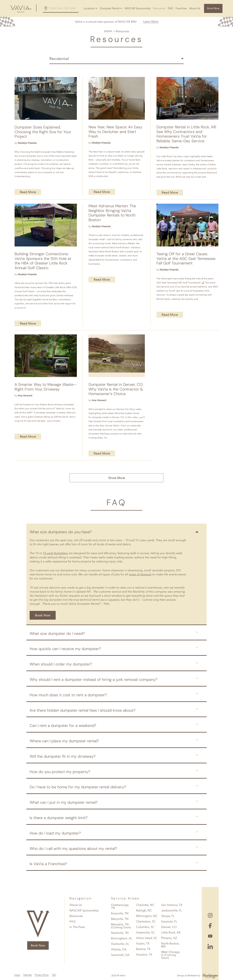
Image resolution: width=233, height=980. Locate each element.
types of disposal (140, 574)
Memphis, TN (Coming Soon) (121, 926)
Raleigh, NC (144, 910)
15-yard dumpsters (55, 553)
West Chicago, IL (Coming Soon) (171, 955)
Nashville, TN (120, 933)
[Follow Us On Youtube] (210, 936)
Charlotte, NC (145, 905)
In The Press (77, 927)
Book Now (213, 8)
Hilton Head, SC (147, 938)
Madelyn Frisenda (27, 143)
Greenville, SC (145, 933)
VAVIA (108, 31)
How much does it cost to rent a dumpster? (68, 695)
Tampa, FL (168, 916)
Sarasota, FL (169, 922)
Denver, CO (169, 927)
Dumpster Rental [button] (110, 8)
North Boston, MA (170, 945)
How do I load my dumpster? (55, 833)
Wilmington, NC (147, 916)
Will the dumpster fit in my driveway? (63, 756)
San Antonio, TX (172, 905)
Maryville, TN (120, 919)
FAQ (170, 8)
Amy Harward (25, 396)
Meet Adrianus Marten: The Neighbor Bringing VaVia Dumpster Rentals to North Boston (112, 213)
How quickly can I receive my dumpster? (65, 649)
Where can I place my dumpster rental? (64, 741)
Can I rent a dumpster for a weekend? (63, 726)
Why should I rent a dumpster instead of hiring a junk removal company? (93, 680)
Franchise (181, 8)
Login (17, 975)
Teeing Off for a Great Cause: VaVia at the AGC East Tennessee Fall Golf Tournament (186, 259)
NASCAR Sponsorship (138, 8)
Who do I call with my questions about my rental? (73, 849)
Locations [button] (89, 8)
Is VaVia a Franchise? (48, 864)
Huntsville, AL (120, 944)
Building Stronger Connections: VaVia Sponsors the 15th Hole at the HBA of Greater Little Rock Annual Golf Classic (43, 261)
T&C (54, 975)
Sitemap (28, 975)
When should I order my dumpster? (61, 664)
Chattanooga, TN (120, 906)
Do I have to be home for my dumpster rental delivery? (78, 787)
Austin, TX (143, 944)
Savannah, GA (120, 955)
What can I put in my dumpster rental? (64, 802)
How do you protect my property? (60, 772)
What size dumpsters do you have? (61, 532)
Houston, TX (144, 955)
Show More (117, 478)
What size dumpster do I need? (57, 633)
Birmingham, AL (122, 938)
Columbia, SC (145, 927)
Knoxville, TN (120, 913)
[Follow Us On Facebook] (210, 926)
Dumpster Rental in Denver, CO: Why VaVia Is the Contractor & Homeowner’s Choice (116, 389)
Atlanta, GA (119, 949)
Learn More (151, 22)
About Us (195, 8)
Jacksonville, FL (172, 910)
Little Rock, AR (171, 933)
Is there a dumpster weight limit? (59, 818)
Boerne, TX (143, 949)
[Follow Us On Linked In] (210, 946)
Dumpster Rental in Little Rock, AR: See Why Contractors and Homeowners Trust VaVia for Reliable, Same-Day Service (187, 134)
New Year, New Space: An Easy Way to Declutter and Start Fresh (115, 132)
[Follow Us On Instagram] (210, 915)
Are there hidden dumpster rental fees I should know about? (83, 710)
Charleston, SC (146, 922)
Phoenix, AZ (169, 938)
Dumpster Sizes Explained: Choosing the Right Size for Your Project (43, 132)
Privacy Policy (42, 975)
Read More (28, 192)
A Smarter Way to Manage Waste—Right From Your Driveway (46, 387)
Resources (159, 8)
